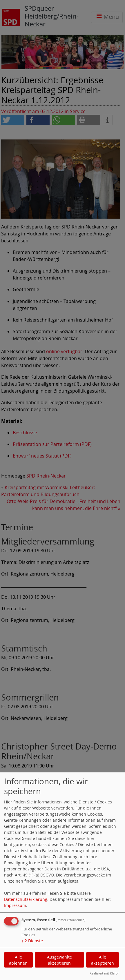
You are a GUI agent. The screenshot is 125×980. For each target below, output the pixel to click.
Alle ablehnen (18, 960)
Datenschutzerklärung (26, 899)
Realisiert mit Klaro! (104, 973)
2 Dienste (32, 941)
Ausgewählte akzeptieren (59, 960)
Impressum (15, 905)
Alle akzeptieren (103, 960)
